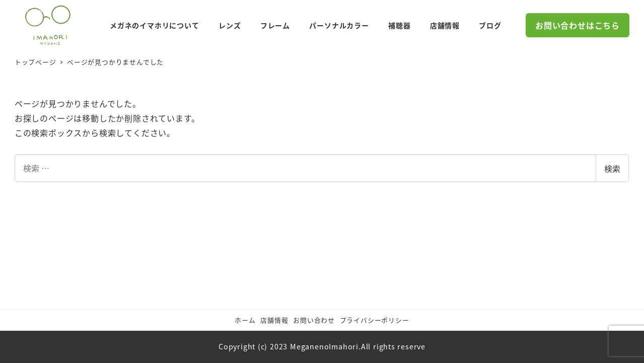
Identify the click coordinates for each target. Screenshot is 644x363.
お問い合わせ (314, 320)
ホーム (245, 320)
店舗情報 (274, 320)
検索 (612, 168)
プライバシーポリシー (375, 320)
